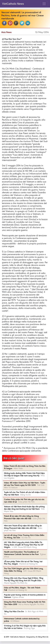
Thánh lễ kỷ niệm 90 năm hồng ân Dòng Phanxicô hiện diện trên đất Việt (21, 517)
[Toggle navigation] (44, 4)
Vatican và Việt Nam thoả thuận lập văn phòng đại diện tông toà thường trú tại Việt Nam (24, 508)
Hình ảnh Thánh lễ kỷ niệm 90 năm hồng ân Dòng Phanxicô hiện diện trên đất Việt (23, 527)
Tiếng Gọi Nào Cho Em (14, 611)
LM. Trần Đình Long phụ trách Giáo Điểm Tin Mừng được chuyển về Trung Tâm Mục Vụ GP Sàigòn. (24, 545)
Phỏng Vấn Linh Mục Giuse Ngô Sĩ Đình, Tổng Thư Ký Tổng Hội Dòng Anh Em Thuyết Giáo (24, 579)
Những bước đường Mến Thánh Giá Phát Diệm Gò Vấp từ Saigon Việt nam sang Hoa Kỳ (24, 474)
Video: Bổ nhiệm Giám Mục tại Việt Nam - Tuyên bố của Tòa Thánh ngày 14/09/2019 (25, 484)
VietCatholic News (13, 4)
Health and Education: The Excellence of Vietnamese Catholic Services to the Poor (21, 553)
